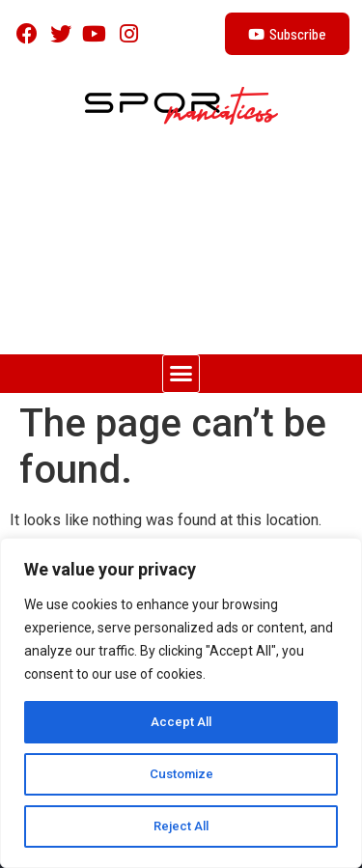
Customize (181, 774)
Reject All (181, 826)
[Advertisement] (181, 249)
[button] (181, 374)
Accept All (181, 722)
